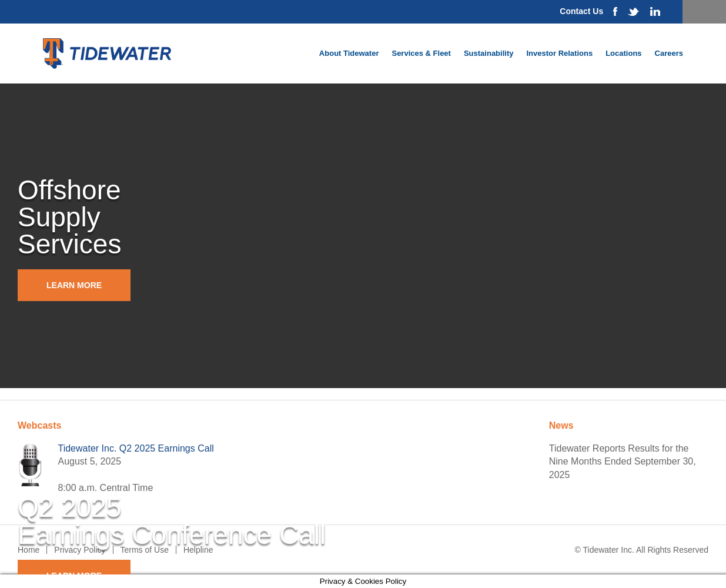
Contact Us (581, 11)
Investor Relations (559, 53)
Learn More (74, 285)
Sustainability (489, 53)
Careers (669, 53)
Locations (623, 53)
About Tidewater (349, 53)
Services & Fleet (421, 53)
